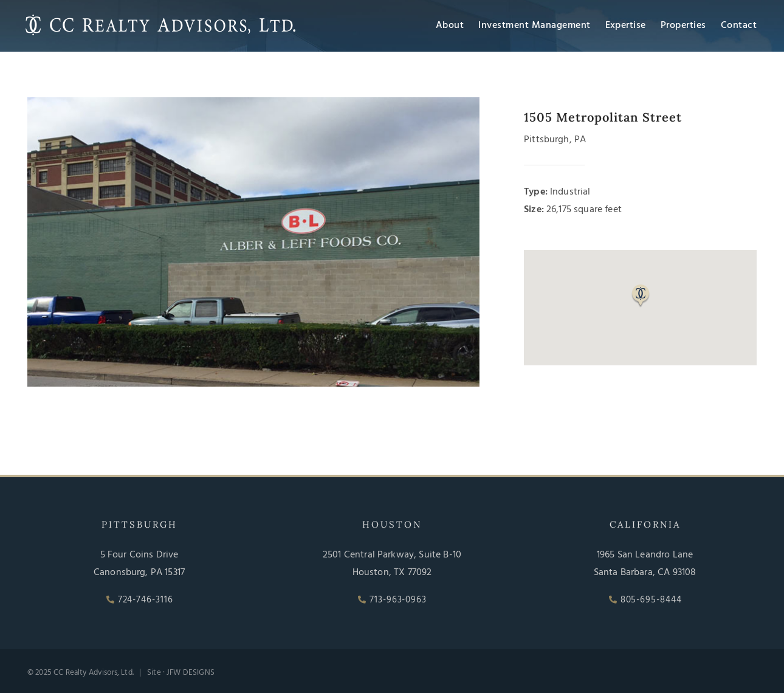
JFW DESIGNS (191, 673)
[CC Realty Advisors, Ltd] (160, 17)
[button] (641, 296)
